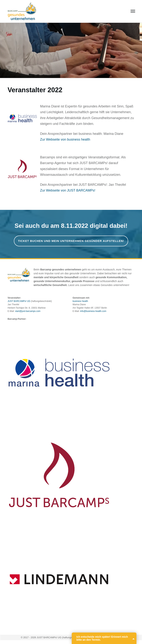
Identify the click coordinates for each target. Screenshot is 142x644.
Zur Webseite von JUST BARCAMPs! (68, 190)
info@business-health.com (93, 311)
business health (80, 301)
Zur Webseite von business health (65, 139)
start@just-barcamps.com (28, 311)
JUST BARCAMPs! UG (19, 301)
